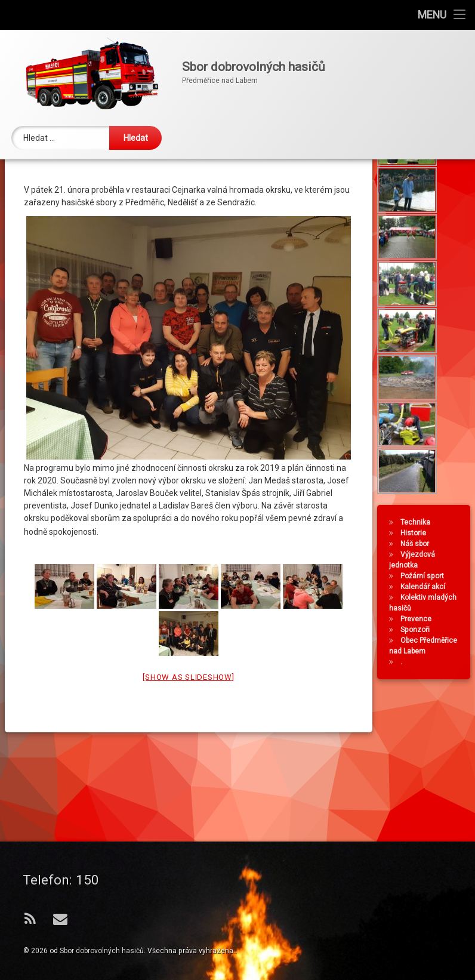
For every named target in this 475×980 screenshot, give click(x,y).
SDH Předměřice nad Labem (80, 218)
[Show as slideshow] (188, 759)
